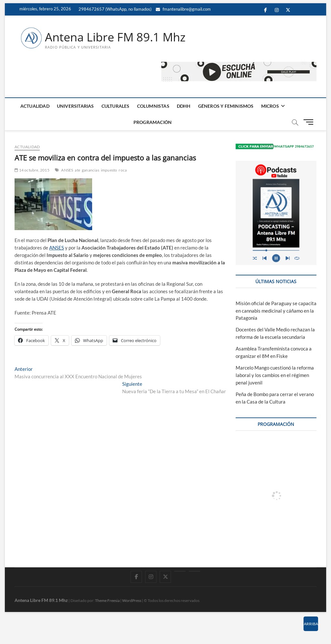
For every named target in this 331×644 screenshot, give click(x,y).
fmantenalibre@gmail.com (183, 9)
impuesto (109, 170)
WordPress (132, 600)
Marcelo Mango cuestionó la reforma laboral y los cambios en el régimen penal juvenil (275, 375)
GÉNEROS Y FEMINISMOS (226, 106)
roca (123, 170)
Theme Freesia (107, 600)
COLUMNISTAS (153, 106)
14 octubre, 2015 (32, 170)
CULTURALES (116, 106)
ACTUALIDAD (35, 106)
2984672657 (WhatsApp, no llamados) (115, 9)
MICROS (270, 106)
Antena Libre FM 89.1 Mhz (115, 37)
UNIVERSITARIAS (75, 106)
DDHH (184, 106)
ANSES (67, 170)
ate (77, 170)
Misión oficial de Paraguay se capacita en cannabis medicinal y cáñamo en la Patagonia (276, 311)
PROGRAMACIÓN (153, 122)
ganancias (91, 170)
